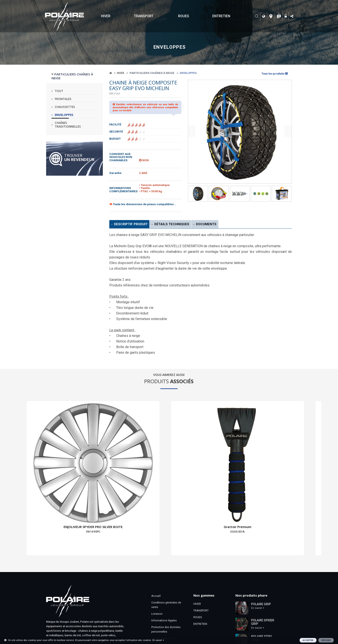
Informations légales (164, 540)
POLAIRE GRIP (261, 524)
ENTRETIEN (221, 16)
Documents (222, 225)
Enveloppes (64, 115)
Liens (155, 578)
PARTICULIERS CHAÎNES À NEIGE (72, 76)
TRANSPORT (144, 16)
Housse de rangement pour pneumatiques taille (145, 450)
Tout (59, 91)
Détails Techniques (181, 225)
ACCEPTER (308, 640)
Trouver (79, 157)
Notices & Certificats (164, 591)
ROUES (184, 16)
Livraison (157, 533)
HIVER (106, 16)
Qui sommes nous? (163, 558)
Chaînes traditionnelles (68, 125)
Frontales (63, 99)
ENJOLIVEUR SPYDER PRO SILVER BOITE (53, 448)
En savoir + (258, 528)
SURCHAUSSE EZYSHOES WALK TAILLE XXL (283, 450)
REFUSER (326, 640)
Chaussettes (65, 107)
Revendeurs (159, 565)
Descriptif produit (133, 225)
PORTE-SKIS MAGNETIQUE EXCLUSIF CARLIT (237, 450)
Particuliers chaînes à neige (152, 73)
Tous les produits (274, 74)
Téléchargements (162, 585)
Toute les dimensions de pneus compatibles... (143, 204)
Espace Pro (158, 571)
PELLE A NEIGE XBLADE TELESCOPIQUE (191, 450)
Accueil (156, 515)
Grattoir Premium (99, 446)
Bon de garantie (161, 598)
